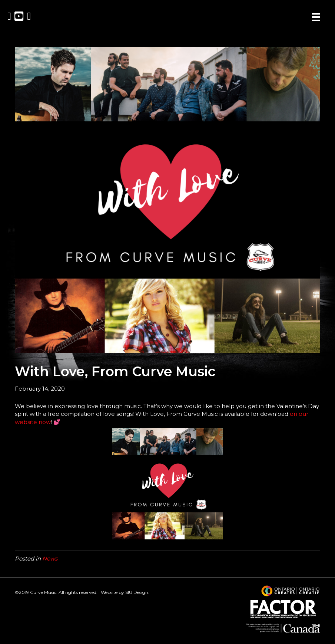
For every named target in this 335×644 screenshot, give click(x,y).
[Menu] (316, 17)
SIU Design (137, 592)
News (50, 558)
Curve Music (43, 592)
